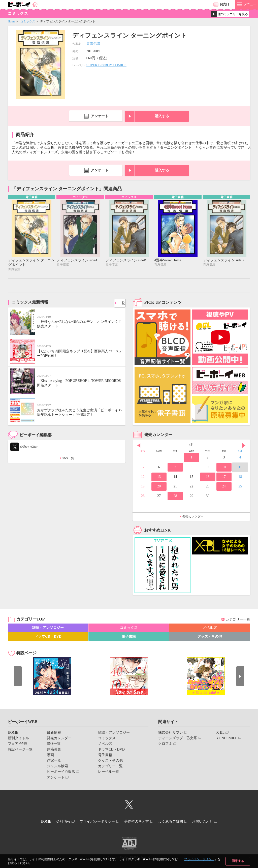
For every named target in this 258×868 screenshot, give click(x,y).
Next (244, 446)
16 (208, 477)
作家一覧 (54, 761)
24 (224, 487)
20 (159, 487)
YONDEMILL (227, 739)
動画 (50, 756)
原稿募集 (54, 750)
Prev (139, 446)
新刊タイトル (18, 739)
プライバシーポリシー (199, 859)
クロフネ (165, 744)
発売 (224, 4)
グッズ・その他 (210, 637)
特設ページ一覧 (20, 750)
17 (224, 477)
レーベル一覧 (109, 772)
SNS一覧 (68, 459)
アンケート (100, 116)
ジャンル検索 (57, 767)
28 (175, 497)
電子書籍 (129, 637)
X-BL (220, 733)
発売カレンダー (193, 517)
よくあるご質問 (176, 821)
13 (159, 477)
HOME (13, 733)
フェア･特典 (18, 744)
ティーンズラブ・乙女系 (178, 739)
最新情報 (54, 733)
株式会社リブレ (171, 733)
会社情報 (58, 821)
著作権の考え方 (138, 821)
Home (11, 21)
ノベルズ (210, 628)
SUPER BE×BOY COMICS (106, 65)
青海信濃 (93, 44)
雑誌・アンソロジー (48, 628)
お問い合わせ (212, 821)
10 (224, 468)
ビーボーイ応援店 (61, 772)
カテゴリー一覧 (238, 620)
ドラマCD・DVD (48, 637)
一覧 (120, 302)
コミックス (28, 21)
